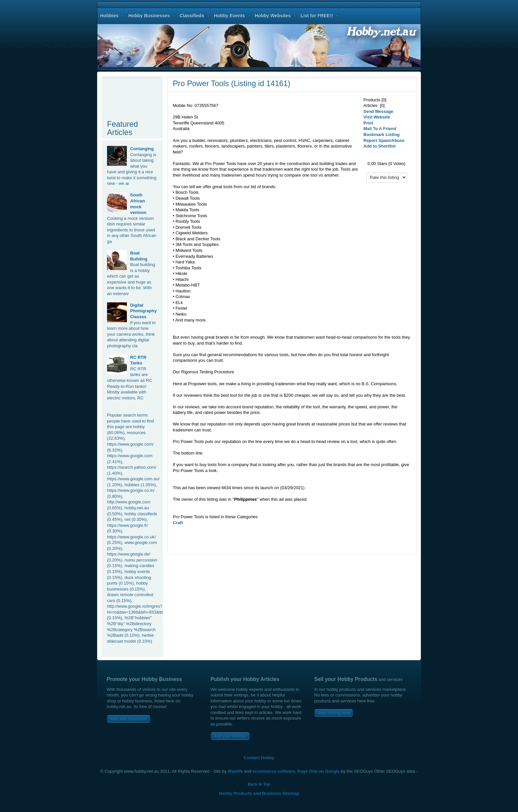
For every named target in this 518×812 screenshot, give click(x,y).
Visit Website (377, 117)
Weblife (235, 771)
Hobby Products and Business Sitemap (259, 793)
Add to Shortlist (380, 146)
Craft (178, 523)
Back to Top (259, 784)
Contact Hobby (259, 758)
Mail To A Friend (380, 129)
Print (368, 123)
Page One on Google (319, 771)
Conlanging (142, 149)
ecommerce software (274, 771)
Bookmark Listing (382, 135)
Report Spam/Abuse (384, 140)
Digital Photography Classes (143, 311)
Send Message (378, 111)
